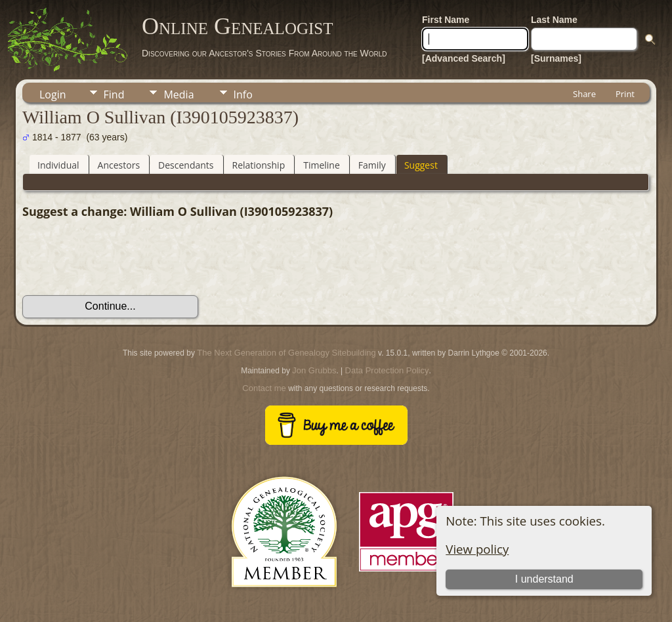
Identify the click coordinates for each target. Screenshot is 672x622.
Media (178, 94)
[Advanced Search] (464, 58)
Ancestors (119, 165)
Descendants (186, 165)
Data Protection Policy (387, 370)
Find (114, 94)
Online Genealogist (238, 26)
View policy (477, 549)
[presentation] (122, 257)
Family (372, 165)
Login (53, 94)
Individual (58, 165)
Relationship (259, 165)
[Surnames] (556, 58)
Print (625, 94)
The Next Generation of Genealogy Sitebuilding (286, 353)
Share (584, 94)
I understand (544, 579)
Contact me (264, 388)
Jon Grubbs (314, 370)
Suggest (421, 165)
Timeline (322, 165)
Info (243, 94)
